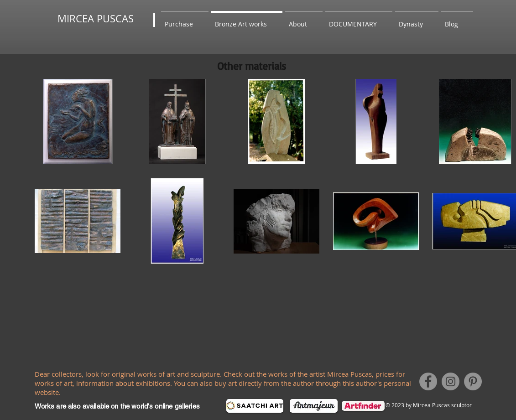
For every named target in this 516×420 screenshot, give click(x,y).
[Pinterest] (473, 381)
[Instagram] (451, 381)
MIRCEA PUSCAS (96, 18)
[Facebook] (428, 381)
